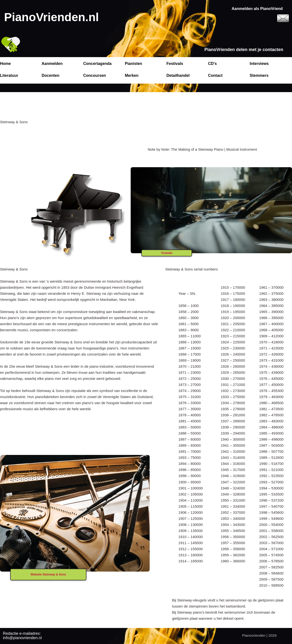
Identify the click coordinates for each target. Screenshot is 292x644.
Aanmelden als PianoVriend (257, 9)
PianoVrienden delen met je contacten (244, 50)
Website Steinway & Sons (48, 574)
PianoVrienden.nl (51, 17)
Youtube (167, 253)
